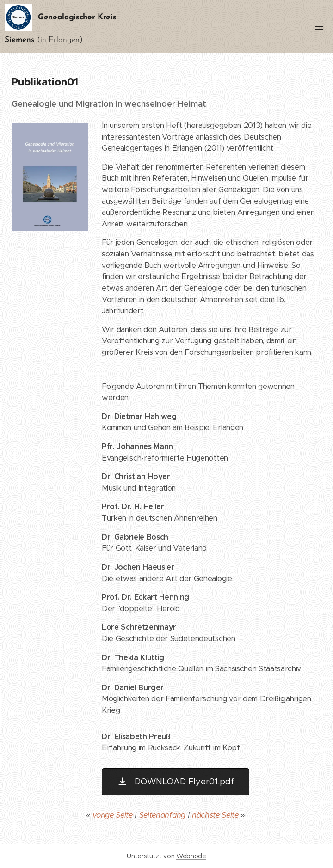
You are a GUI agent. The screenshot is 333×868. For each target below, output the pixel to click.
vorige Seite (113, 815)
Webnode (191, 856)
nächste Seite (215, 815)
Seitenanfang (162, 815)
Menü (319, 27)
